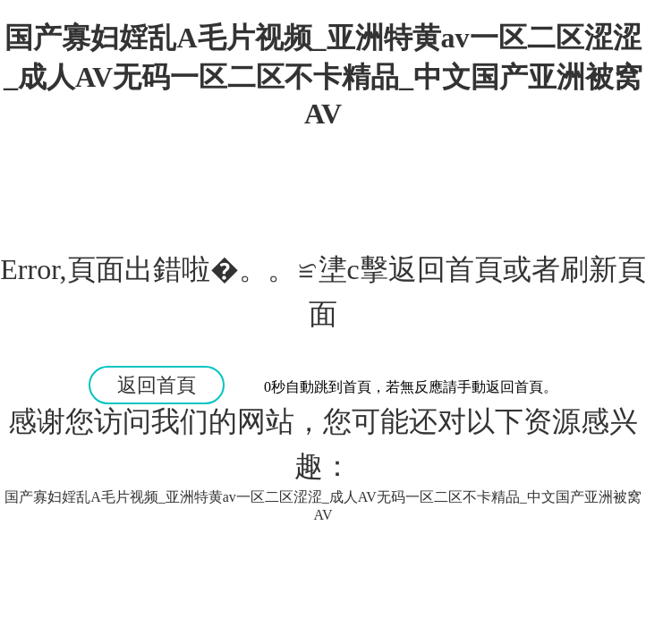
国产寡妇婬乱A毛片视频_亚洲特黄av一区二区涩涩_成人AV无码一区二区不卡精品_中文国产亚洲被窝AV (323, 76)
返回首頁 (157, 385)
